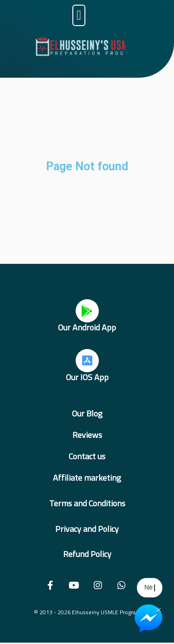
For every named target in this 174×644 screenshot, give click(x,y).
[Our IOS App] (87, 361)
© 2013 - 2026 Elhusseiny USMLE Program (87, 612)
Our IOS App (87, 377)
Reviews (87, 435)
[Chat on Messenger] (148, 618)
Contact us (87, 456)
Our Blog (87, 413)
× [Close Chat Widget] (158, 609)
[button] (79, 15)
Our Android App (87, 327)
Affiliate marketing (87, 478)
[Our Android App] (87, 311)
